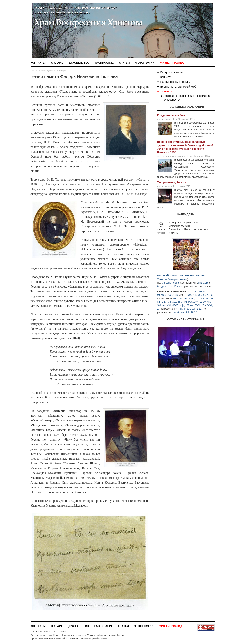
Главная (35, 71)
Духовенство (79, 63)
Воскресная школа (172, 72)
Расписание (104, 63)
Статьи (124, 63)
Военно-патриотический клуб (178, 87)
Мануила (203, 283)
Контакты (38, 63)
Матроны (166, 283)
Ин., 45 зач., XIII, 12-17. (185, 312)
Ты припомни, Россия (172, 182)
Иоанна (178, 286)
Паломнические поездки (176, 82)
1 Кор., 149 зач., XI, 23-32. (199, 295)
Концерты (166, 77)
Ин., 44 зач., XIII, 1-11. (190, 309)
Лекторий (62, 71)
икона (183, 279)
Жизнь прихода (172, 63)
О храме (57, 63)
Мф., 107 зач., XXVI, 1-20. (187, 298)
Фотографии (145, 63)
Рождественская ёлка (171, 115)
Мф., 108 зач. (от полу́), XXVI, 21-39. (187, 302)
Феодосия (162, 286)
